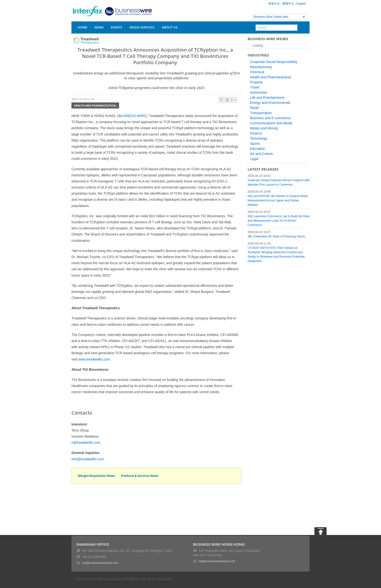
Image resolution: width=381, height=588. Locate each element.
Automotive (259, 92)
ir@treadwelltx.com (86, 443)
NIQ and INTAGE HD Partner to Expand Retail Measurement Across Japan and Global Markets (278, 200)
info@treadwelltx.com (88, 459)
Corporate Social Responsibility (274, 62)
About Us (170, 27)
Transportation (261, 113)
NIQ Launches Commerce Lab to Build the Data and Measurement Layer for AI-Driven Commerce (278, 221)
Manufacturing (261, 67)
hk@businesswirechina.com (217, 561)
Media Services (142, 27)
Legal (254, 159)
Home (82, 27)
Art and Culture (261, 154)
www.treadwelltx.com (94, 359)
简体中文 (274, 4)
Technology (259, 138)
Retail (254, 108)
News (99, 27)
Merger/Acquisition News (96, 476)
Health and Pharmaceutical (95, 105)
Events (117, 27)
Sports (255, 144)
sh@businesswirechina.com (100, 563)
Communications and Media (271, 123)
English (301, 4)
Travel (255, 87)
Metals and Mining (264, 128)
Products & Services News (140, 476)
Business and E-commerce (270, 118)
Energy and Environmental (270, 103)
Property (256, 82)
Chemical (257, 72)
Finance (256, 133)
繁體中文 (288, 4)
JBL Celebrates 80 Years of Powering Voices (276, 236)
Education (258, 149)
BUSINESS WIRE (132, 116)
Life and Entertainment (267, 98)
